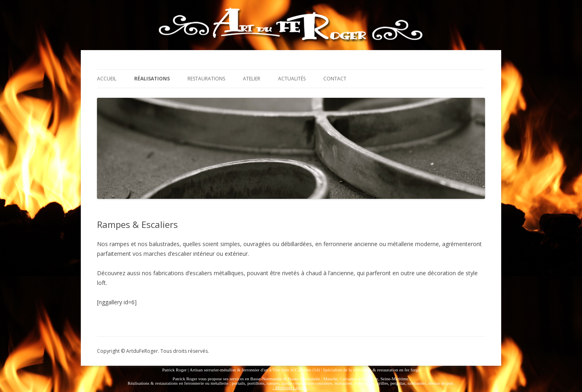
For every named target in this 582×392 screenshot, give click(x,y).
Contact (335, 79)
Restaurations (206, 79)
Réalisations (152, 79)
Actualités (292, 79)
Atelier (252, 79)
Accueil (107, 79)
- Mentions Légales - (291, 388)
